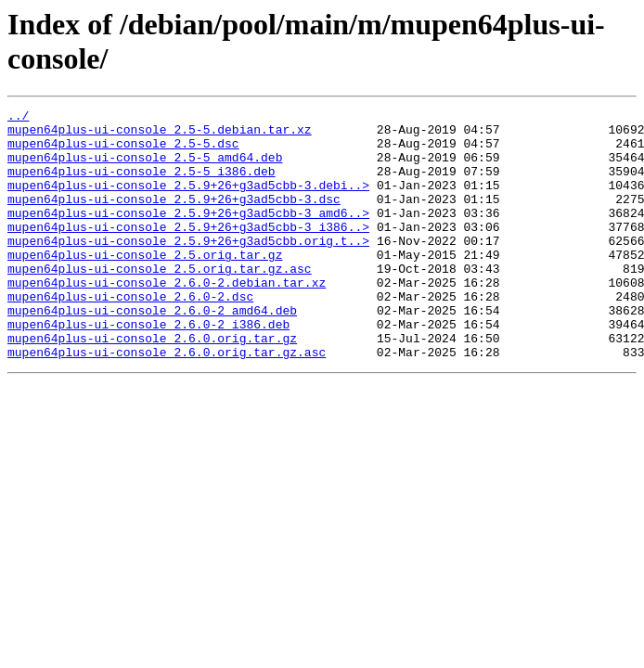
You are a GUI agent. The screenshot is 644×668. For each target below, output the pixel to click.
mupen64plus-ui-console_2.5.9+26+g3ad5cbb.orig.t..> (188, 268)
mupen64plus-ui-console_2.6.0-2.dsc (130, 335)
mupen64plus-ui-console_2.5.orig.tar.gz (145, 285)
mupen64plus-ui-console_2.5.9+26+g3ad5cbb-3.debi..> (188, 201)
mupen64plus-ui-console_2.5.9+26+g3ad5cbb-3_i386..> (188, 251)
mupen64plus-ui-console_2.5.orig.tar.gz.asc (160, 302)
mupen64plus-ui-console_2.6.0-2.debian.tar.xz (167, 318)
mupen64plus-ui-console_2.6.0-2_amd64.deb (152, 352)
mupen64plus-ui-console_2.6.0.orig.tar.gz (152, 385)
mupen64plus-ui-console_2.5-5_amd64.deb (145, 168)
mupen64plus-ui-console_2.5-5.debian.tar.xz (160, 135)
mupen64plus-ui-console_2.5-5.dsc (123, 151)
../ (18, 118)
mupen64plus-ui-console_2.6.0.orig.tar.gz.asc (167, 402)
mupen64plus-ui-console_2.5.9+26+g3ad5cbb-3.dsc (174, 218)
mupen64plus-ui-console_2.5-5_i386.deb (142, 185)
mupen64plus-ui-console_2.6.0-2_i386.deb (148, 368)
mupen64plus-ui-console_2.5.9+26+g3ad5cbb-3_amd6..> (188, 235)
